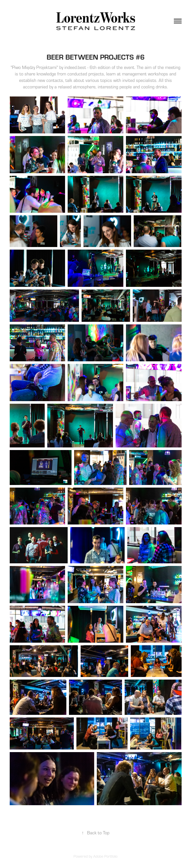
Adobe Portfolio (105, 856)
